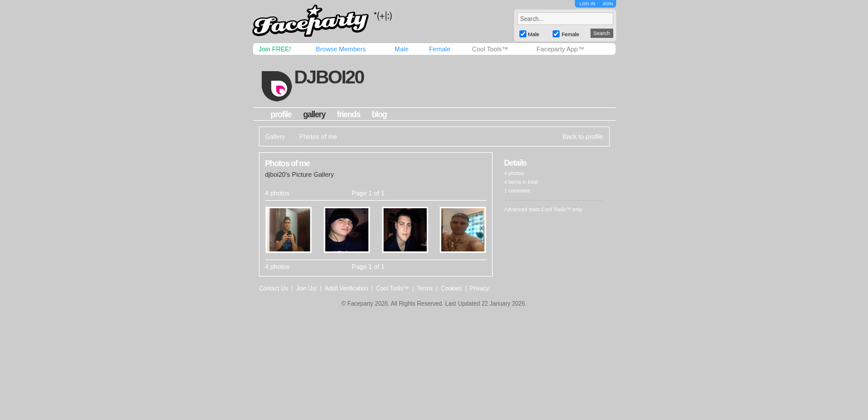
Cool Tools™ (490, 49)
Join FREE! (275, 49)
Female (440, 49)
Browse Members (341, 49)
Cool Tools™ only (562, 209)
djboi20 (328, 77)
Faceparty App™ (560, 49)
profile (281, 114)
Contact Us (274, 288)
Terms (425, 288)
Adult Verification (347, 288)
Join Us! (307, 288)
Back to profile (583, 136)
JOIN (607, 4)
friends (349, 114)
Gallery (275, 136)
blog (379, 114)
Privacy (479, 288)
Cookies (451, 288)
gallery (314, 114)
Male (402, 49)
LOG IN (587, 4)
